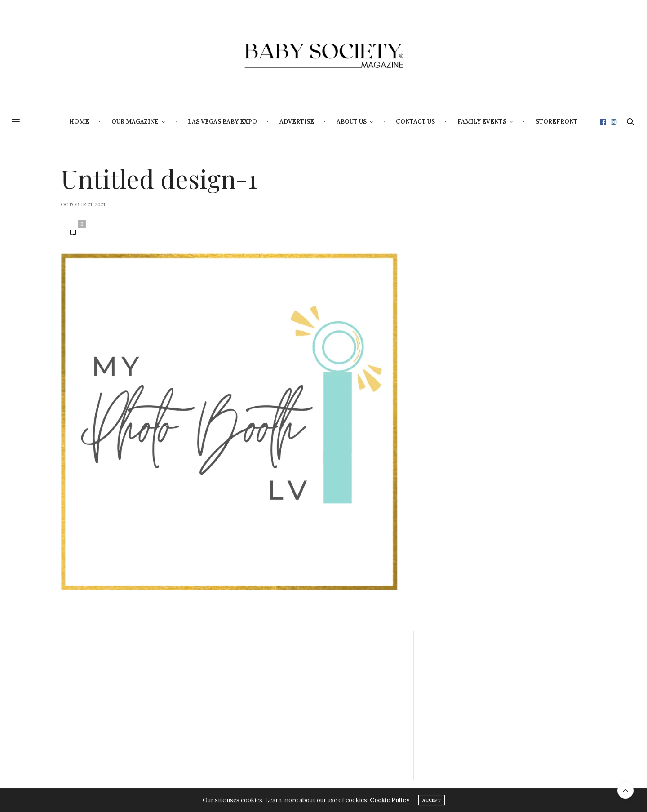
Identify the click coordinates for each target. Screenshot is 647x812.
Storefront (557, 122)
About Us (352, 122)
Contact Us (415, 122)
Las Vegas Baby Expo (222, 122)
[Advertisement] (144, 706)
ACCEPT (432, 801)
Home (79, 122)
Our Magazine (135, 122)
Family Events (482, 122)
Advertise (297, 122)
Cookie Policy (390, 801)
